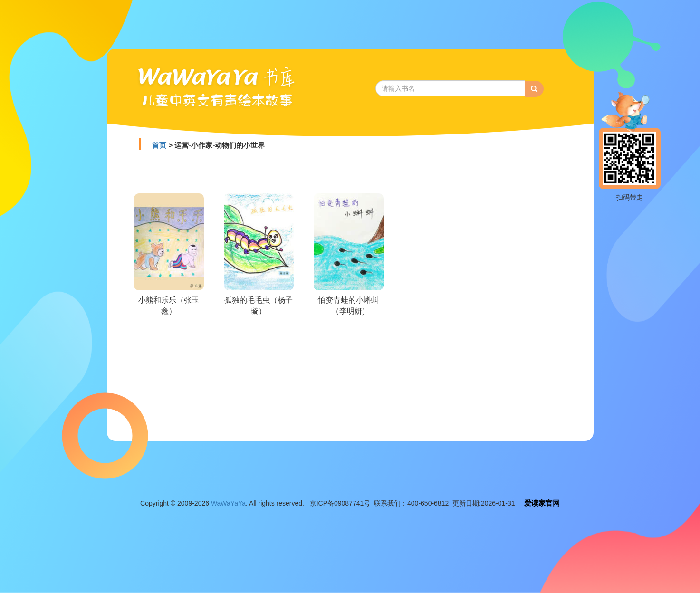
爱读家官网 (542, 503)
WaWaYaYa (228, 503)
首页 (159, 145)
